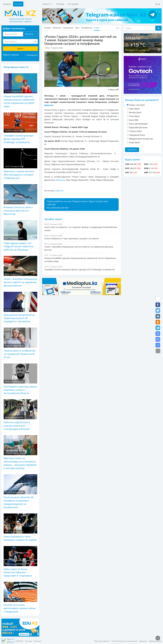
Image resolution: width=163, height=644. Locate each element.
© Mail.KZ (19, 641)
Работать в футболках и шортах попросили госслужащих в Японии (20, 415)
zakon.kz (59, 191)
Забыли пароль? (11, 55)
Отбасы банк (136, 131)
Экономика (68, 28)
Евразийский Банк (138, 127)
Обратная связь (155, 641)
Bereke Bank (135, 112)
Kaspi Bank (135, 142)
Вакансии (143, 641)
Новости (47, 4)
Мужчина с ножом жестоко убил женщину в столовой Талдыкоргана (20, 164)
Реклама (60, 4)
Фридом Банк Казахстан (141, 139)
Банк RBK (134, 120)
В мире (47, 28)
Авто (77, 28)
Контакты (38, 641)
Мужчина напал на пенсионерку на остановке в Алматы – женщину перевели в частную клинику (20, 452)
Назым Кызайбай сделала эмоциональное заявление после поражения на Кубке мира (20, 91)
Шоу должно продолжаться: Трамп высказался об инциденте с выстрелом (20, 307)
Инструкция (73, 4)
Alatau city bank (137, 105)
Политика (57, 28)
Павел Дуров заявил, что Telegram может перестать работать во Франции (20, 236)
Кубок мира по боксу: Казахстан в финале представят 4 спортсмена (20, 562)
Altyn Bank (134, 109)
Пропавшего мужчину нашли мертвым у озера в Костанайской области (20, 379)
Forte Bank (134, 116)
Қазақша (7, 4)
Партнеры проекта (102, 641)
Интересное (87, 28)
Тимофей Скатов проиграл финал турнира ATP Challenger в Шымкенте (20, 128)
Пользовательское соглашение (124, 641)
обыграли (60, 180)
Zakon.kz (49, 105)
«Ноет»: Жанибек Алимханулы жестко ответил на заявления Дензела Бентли (20, 272)
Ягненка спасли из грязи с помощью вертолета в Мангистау (20, 200)
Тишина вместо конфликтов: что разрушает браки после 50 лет (20, 343)
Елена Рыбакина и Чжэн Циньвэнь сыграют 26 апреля (20, 527)
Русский (18, 4)
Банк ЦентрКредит (139, 124)
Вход (158, 4)
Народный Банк (137, 135)
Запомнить (32, 55)
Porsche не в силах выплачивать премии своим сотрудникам (20, 597)
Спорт (97, 28)
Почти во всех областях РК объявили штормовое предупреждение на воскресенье (20, 492)
